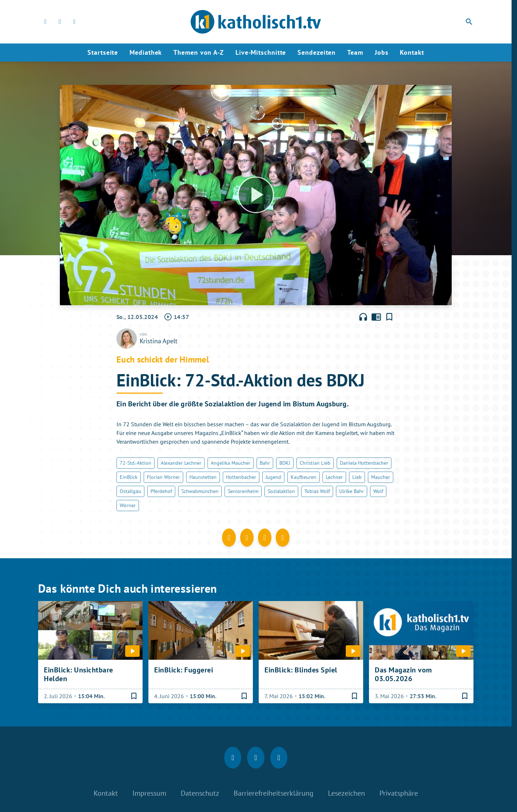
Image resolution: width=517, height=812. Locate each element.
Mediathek (146, 52)
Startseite (103, 52)
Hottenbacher (241, 477)
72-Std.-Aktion (136, 463)
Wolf (378, 491)
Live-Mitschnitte (261, 52)
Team (355, 52)
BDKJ (285, 463)
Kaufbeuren (303, 477)
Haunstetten (203, 477)
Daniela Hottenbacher (364, 463)
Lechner (334, 477)
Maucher (381, 477)
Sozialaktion (281, 491)
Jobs (382, 52)
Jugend (273, 477)
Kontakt (412, 52)
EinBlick (129, 477)
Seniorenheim (243, 491)
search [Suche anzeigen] (469, 22)
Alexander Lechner (181, 463)
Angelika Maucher (231, 463)
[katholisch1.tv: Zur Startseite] (256, 22)
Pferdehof (161, 491)
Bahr (265, 463)
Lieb (357, 477)
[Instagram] (60, 22)
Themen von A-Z (199, 52)
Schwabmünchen (200, 491)
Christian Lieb (315, 463)
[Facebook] (45, 22)
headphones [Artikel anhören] (363, 317)
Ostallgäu (130, 491)
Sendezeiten (317, 52)
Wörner (128, 505)
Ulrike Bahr (352, 491)
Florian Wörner (163, 477)
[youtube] (74, 22)
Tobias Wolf (317, 491)
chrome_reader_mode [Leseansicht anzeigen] (376, 317)
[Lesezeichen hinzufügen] (389, 317)
